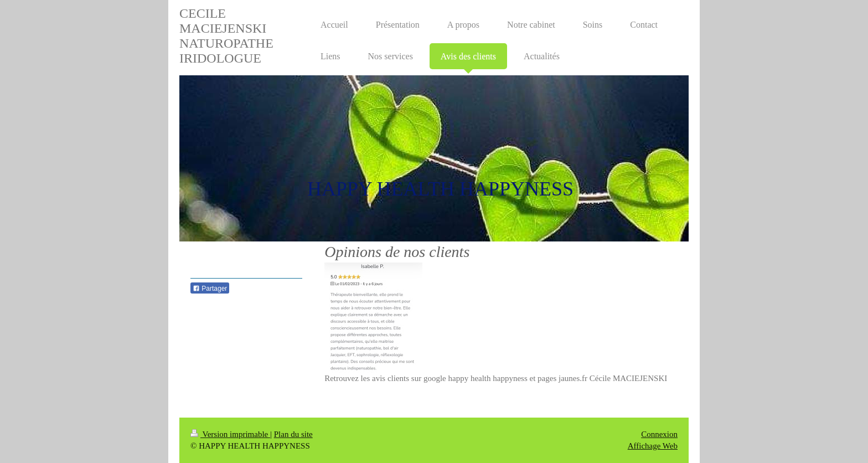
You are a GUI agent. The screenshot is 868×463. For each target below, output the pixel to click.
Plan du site (293, 434)
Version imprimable (230, 434)
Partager (210, 289)
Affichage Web (653, 446)
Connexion (659, 434)
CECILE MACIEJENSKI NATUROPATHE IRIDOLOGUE (226, 36)
